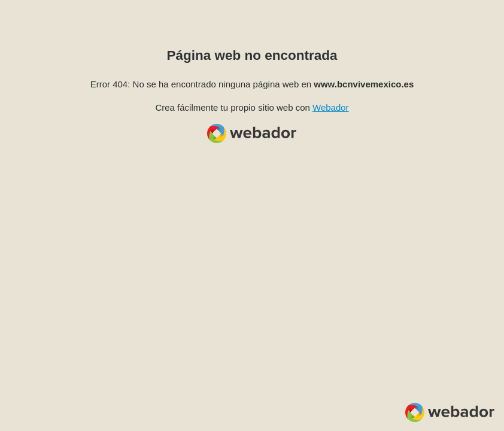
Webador (331, 107)
